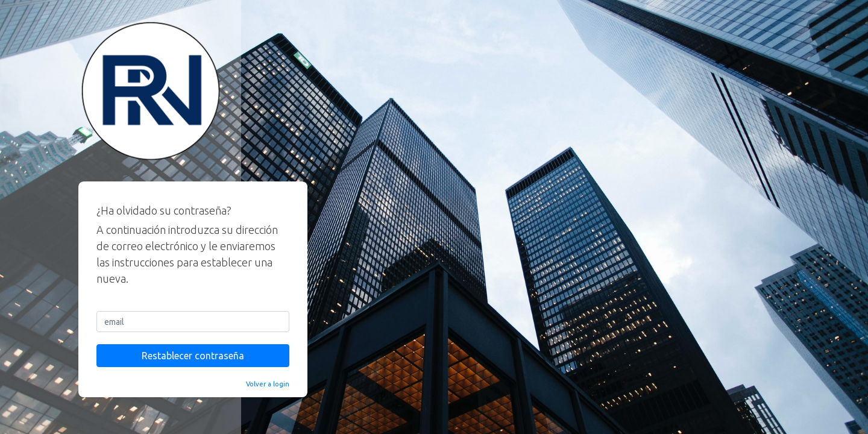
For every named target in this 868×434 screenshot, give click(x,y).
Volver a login (268, 384)
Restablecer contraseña (193, 356)
